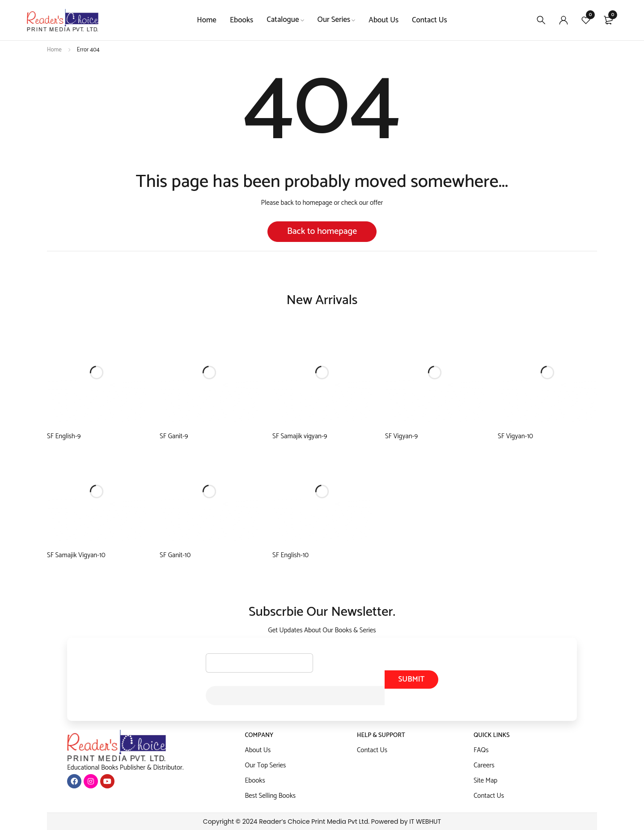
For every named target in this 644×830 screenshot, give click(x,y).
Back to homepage (322, 231)
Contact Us (372, 750)
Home (54, 50)
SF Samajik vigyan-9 (300, 436)
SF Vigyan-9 (401, 436)
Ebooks (255, 781)
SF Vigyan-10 (515, 436)
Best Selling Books (271, 796)
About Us (258, 750)
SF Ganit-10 (175, 555)
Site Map (485, 781)
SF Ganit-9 (174, 436)
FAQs (481, 750)
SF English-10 (290, 555)
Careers (484, 765)
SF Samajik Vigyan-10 (76, 555)
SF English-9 (64, 436)
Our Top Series (266, 765)
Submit (411, 679)
